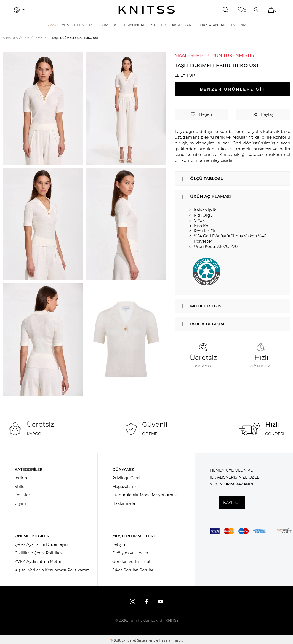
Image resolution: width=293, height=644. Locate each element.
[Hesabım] (256, 10)
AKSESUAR (181, 25)
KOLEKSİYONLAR (130, 25)
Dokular (22, 495)
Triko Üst (41, 38)
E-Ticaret (129, 640)
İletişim (119, 544)
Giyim (20, 503)
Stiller (20, 487)
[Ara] (226, 10)
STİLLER (159, 25)
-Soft (116, 640)
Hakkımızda (124, 503)
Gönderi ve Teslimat (131, 562)
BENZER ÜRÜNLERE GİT (232, 89)
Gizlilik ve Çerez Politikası (39, 553)
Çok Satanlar (211, 25)
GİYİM (103, 25)
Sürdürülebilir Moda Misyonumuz (144, 495)
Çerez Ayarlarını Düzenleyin (41, 544)
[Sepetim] (272, 10)
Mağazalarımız (126, 487)
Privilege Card (126, 478)
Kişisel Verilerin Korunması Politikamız (52, 570)
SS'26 (51, 25)
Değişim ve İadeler (130, 553)
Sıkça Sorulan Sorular (133, 570)
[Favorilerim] (241, 10)
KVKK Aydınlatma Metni (38, 562)
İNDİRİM (239, 25)
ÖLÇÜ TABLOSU (207, 179)
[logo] (147, 10)
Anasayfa (10, 38)
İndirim (22, 478)
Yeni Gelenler (77, 25)
